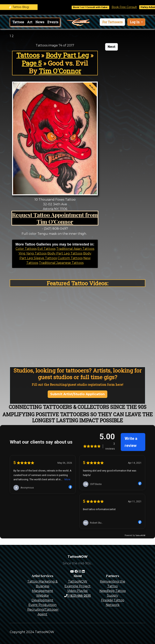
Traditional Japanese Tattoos (61, 263)
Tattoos (18, 22)
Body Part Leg (67, 55)
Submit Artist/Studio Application (77, 394)
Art (30, 22)
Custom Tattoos (70, 258)
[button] (112, 22)
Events (53, 22)
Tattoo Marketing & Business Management (42, 586)
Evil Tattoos (46, 249)
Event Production (42, 605)
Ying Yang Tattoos (33, 253)
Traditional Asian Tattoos (75, 249)
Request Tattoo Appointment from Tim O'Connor (55, 218)
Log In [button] (135, 22)
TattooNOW (78, 581)
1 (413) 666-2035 (77, 596)
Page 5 (32, 63)
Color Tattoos (26, 249)
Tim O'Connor (60, 71)
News (40, 22)
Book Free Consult (128, 7)
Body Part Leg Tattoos (65, 253)
